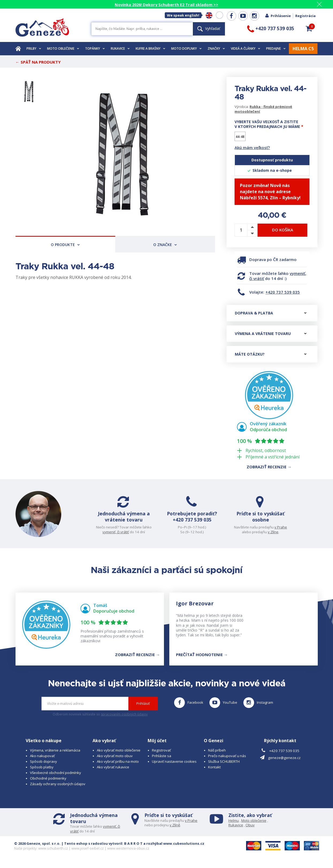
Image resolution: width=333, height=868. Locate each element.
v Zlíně (175, 830)
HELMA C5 (303, 49)
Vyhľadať (209, 28)
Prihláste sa (162, 761)
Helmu (234, 826)
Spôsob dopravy (43, 766)
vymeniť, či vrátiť (121, 532)
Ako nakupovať (42, 761)
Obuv (250, 830)
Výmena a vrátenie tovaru (271, 334)
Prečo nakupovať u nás (227, 761)
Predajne (276, 48)
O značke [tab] (165, 245)
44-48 (240, 137)
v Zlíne (267, 532)
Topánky (95, 48)
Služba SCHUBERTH (224, 766)
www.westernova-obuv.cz (128, 854)
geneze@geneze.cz (284, 763)
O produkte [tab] (65, 245)
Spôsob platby (42, 772)
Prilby (34, 48)
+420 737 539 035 (283, 292)
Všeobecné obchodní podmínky (55, 778)
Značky (216, 48)
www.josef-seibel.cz (88, 854)
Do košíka (283, 230)
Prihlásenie (278, 16)
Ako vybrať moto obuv (115, 761)
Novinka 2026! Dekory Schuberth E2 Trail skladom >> (166, 5)
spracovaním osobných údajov (124, 720)
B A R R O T (133, 849)
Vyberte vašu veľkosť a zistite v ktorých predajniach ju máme (269, 124)
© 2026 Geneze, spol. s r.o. (37, 849)
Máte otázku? (271, 354)
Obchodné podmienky (48, 783)
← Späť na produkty (38, 62)
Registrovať (161, 755)
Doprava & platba (271, 313)
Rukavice (120, 48)
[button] (309, 29)
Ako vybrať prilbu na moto (118, 766)
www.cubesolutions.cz (184, 849)
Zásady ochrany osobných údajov (58, 789)
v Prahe (275, 527)
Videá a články (246, 48)
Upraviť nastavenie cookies (174, 766)
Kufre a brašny (150, 48)
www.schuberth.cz (53, 854)
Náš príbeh (217, 755)
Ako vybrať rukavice (113, 772)
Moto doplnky (186, 48)
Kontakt (214, 772)
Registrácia (305, 16)
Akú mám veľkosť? (252, 147)
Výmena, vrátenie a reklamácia (55, 755)
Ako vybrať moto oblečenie (119, 755)
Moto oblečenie (63, 48)
